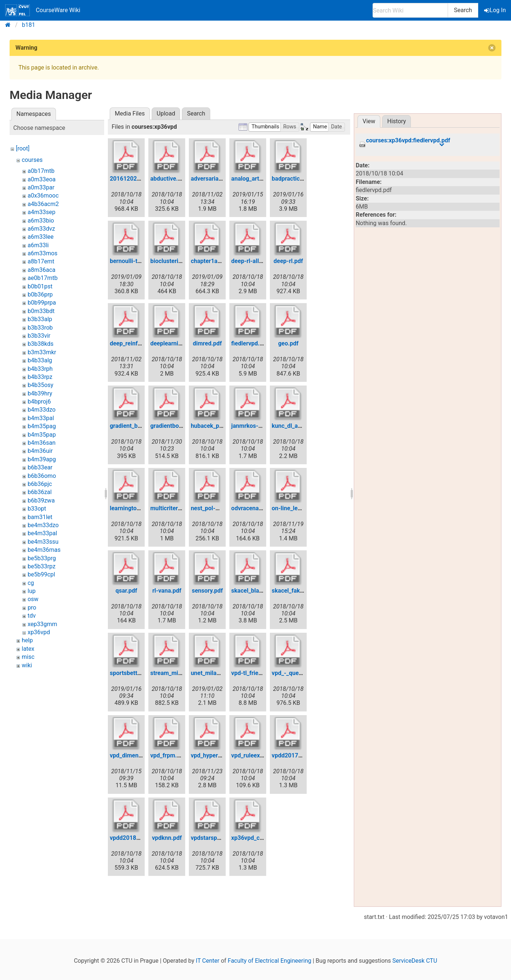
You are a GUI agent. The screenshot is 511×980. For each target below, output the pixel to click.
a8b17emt (41, 261)
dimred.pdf (207, 343)
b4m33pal (41, 418)
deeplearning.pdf (173, 343)
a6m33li (38, 245)
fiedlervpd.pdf (250, 343)
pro (32, 608)
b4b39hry (40, 393)
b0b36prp (40, 294)
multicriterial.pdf (172, 508)
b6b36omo (42, 476)
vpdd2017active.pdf (298, 755)
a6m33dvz (41, 229)
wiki (27, 665)
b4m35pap (42, 435)
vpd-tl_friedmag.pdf (258, 673)
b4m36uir (40, 451)
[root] (23, 148)
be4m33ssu (43, 542)
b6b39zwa (41, 500)
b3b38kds (40, 344)
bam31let (40, 517)
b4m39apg (42, 459)
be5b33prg (42, 558)
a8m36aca (42, 270)
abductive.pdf (168, 179)
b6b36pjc (40, 484)
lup (32, 591)
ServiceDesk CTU (415, 961)
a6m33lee (41, 237)
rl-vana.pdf (167, 591)
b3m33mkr (42, 352)
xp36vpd (39, 632)
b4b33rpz (40, 377)
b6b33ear (40, 467)
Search (463, 10)
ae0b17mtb (43, 278)
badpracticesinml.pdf (300, 179)
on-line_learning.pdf (298, 508)
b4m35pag (42, 426)
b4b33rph (40, 369)
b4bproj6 (39, 402)
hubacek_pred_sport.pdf (223, 426)
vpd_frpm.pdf (168, 755)
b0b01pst (40, 286)
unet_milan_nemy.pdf (219, 673)
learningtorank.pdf (134, 508)
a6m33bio (41, 221)
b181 (29, 25)
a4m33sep (41, 212)
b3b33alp (40, 319)
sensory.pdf (207, 591)
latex (28, 649)
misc (28, 657)
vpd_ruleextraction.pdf (261, 755)
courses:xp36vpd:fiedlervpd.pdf (408, 141)
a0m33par (41, 187)
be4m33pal (42, 533)
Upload (166, 113)
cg (31, 583)
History (397, 121)
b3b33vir (39, 336)
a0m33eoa (42, 179)
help (27, 640)
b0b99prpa (42, 303)
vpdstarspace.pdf (214, 838)
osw (33, 599)
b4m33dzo (42, 410)
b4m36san (42, 443)
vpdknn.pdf (167, 838)
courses (32, 160)
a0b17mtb (41, 171)
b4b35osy (40, 385)
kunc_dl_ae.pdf (292, 426)
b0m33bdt (41, 311)
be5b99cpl (41, 574)
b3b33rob (40, 328)
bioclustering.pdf (173, 261)
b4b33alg (40, 360)
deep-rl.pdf (288, 261)
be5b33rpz (42, 566)
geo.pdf (288, 343)
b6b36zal (40, 492)
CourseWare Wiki (43, 10)
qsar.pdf (126, 591)
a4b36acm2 (43, 204)
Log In (496, 10)
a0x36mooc (43, 196)
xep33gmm (42, 624)
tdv (32, 616)
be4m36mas (44, 550)
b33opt (37, 509)
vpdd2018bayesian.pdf (140, 838)
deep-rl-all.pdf (250, 261)
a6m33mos (43, 253)
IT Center (208, 961)
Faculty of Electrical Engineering (270, 961)
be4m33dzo (43, 525)
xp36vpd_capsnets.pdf (261, 838)
